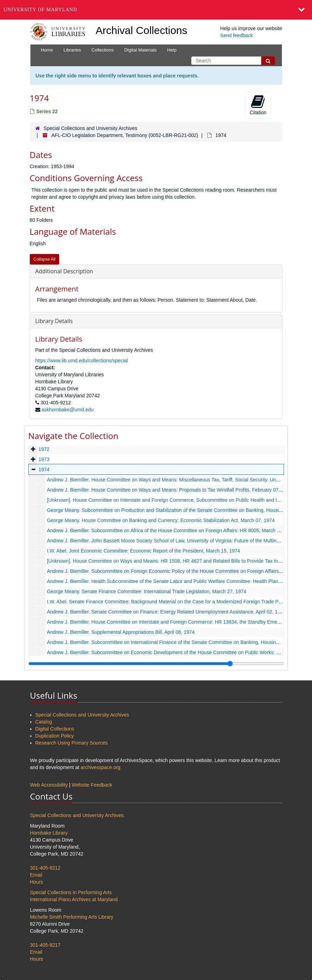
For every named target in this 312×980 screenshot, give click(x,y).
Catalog (44, 722)
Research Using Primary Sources (72, 743)
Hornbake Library (49, 833)
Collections (103, 50)
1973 (44, 459)
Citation (258, 105)
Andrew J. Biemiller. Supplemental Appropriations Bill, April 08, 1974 (120, 632)
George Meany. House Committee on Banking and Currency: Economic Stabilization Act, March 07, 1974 (160, 520)
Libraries (72, 50)
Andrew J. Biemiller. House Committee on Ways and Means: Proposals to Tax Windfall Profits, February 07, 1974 (169, 490)
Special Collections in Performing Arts (71, 892)
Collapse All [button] (45, 259)
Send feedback (237, 35)
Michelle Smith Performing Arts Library (72, 917)
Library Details (54, 321)
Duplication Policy (55, 736)
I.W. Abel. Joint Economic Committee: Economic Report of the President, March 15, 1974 (143, 551)
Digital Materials (140, 50)
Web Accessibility (49, 785)
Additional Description (64, 271)
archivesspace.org (100, 767)
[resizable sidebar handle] (156, 664)
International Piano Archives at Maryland (74, 899)
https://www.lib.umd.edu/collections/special (82, 361)
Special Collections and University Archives (90, 128)
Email (36, 875)
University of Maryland (40, 10)
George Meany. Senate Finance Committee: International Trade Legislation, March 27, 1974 (146, 591)
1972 (44, 449)
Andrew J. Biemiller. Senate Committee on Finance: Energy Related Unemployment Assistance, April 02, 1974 (166, 612)
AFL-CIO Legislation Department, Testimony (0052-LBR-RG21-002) (125, 135)
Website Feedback (92, 785)
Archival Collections (141, 30)
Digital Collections (55, 729)
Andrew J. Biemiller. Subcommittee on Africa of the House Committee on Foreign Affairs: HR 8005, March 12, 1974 (171, 530)
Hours (37, 882)
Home (47, 50)
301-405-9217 (45, 945)
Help (172, 50)
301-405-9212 (45, 868)
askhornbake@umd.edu (67, 410)
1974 (44, 470)
